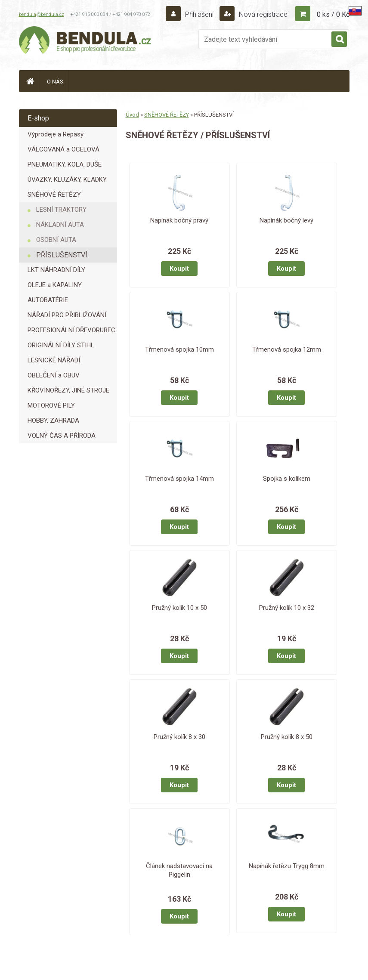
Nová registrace (262, 14)
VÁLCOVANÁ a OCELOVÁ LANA (63, 151)
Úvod (132, 115)
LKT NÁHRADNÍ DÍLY (56, 270)
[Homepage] (30, 81)
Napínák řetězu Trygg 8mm (287, 866)
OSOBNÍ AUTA (56, 240)
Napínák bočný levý (286, 220)
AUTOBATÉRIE (48, 300)
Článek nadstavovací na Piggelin (179, 870)
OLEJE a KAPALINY (55, 285)
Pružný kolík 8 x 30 (179, 737)
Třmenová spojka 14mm (179, 479)
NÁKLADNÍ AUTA (60, 225)
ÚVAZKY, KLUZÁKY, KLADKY (67, 179)
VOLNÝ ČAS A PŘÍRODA (62, 436)
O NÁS (55, 82)
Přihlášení (199, 14)
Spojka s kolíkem (287, 479)
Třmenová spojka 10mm (179, 349)
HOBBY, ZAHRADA (53, 420)
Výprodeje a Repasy (56, 134)
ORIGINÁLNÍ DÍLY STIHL (61, 345)
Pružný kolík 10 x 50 (179, 608)
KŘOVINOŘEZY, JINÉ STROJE (68, 390)
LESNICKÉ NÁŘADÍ (54, 360)
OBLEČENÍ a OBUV (54, 375)
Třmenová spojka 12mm (287, 349)
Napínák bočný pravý (179, 220)
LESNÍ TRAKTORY (61, 210)
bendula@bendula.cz (42, 14)
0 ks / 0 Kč (333, 14)
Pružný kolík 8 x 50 (287, 737)
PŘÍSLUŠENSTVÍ (62, 255)
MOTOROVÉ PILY (51, 405)
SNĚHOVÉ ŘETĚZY (54, 195)
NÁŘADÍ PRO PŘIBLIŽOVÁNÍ (67, 315)
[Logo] (86, 41)
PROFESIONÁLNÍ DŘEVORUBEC (71, 330)
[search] (339, 40)
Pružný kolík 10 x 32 (287, 608)
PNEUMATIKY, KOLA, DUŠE (65, 164)
